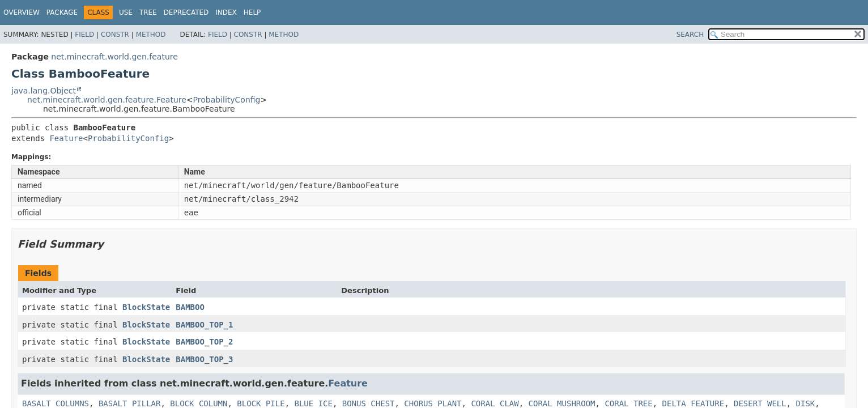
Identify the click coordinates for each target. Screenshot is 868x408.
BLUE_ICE (313, 403)
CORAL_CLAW (495, 403)
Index (226, 12)
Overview (22, 12)
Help (252, 12)
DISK (806, 403)
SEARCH (690, 35)
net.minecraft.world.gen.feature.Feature (107, 100)
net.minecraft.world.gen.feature (114, 57)
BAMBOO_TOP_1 (204, 325)
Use (126, 12)
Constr (115, 35)
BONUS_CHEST (369, 403)
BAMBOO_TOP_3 (204, 359)
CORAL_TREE (628, 403)
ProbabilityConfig (227, 100)
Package (62, 12)
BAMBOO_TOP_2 (204, 342)
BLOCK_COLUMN (199, 403)
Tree (148, 12)
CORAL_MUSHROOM (562, 403)
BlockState (146, 307)
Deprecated (186, 12)
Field (84, 35)
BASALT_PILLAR (130, 403)
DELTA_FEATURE (693, 403)
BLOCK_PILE (261, 403)
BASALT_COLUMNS (56, 403)
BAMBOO (190, 307)
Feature (66, 138)
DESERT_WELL (760, 403)
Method (151, 35)
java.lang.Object (44, 91)
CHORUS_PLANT (433, 403)
